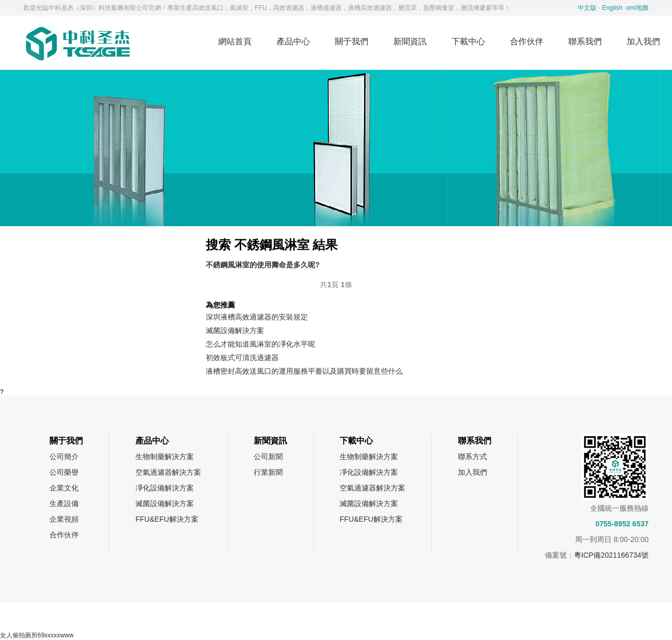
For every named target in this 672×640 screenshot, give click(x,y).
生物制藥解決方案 (165, 457)
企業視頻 (64, 519)
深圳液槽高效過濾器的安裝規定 (257, 317)
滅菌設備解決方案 (235, 330)
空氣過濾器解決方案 (168, 472)
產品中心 (293, 41)
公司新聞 (268, 457)
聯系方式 (472, 457)
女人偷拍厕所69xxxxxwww (37, 635)
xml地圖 (637, 8)
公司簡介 (64, 457)
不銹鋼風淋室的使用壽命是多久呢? (263, 265)
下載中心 (468, 41)
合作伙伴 (527, 41)
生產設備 (64, 503)
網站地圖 (308, 617)
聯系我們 (585, 41)
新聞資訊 (410, 41)
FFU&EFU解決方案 (167, 519)
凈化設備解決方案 (165, 488)
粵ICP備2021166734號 (611, 555)
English (612, 8)
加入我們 (472, 472)
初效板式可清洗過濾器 (242, 358)
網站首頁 (235, 41)
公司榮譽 (64, 472)
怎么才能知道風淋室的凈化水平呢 (260, 344)
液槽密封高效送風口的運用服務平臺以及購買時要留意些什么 (304, 371)
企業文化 (64, 488)
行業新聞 (268, 472)
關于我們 (352, 41)
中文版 (587, 8)
